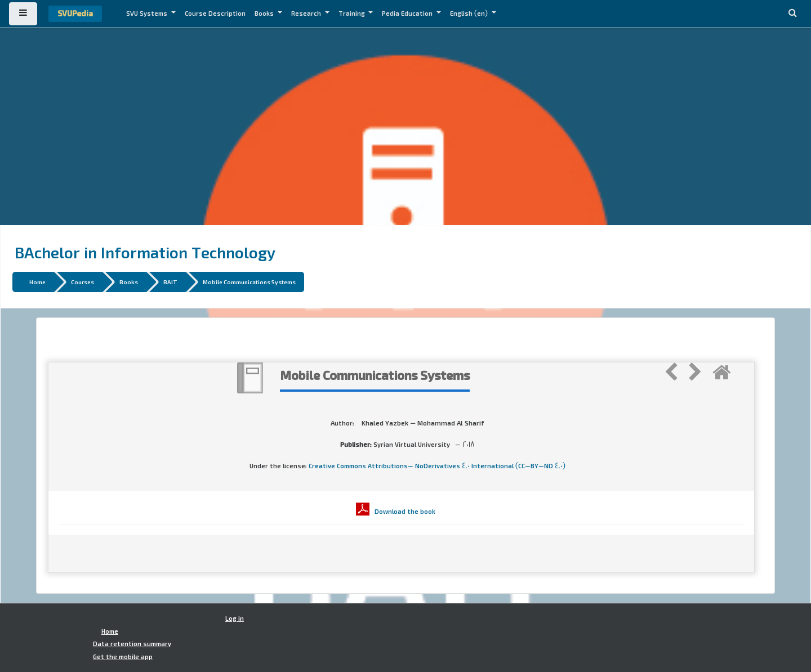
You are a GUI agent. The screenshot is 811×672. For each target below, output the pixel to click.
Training (353, 14)
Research (307, 14)
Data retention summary (132, 644)
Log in (235, 619)
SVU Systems (148, 14)
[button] (792, 14)
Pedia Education (408, 14)
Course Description (215, 14)
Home (37, 282)
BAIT (170, 282)
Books (265, 14)
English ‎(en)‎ (470, 14)
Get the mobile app (123, 657)
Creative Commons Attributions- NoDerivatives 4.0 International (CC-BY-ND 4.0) (437, 466)
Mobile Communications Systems (249, 282)
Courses (83, 282)
